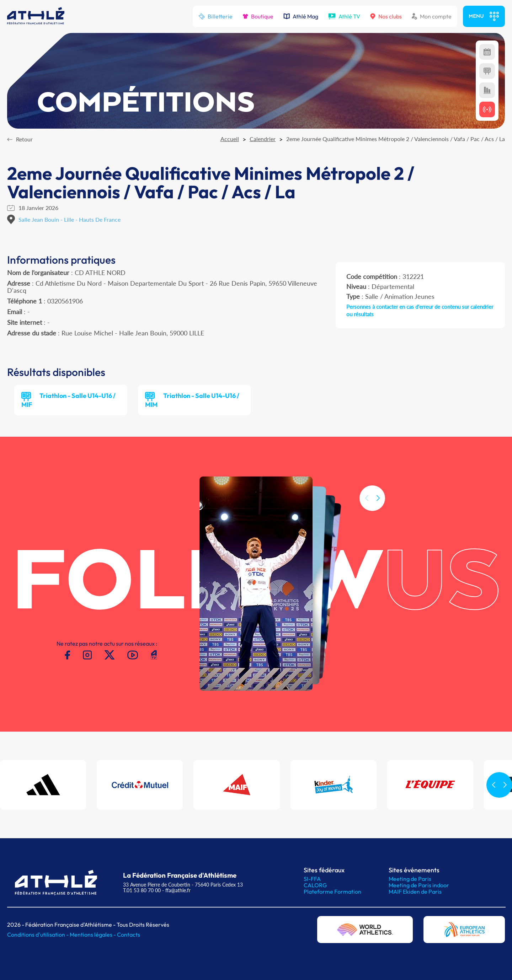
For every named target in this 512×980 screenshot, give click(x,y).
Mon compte (432, 16)
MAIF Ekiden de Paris (415, 892)
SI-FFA (312, 879)
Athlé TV (344, 16)
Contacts (129, 935)
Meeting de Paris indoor (419, 885)
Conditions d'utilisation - (38, 935)
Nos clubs (386, 16)
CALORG (315, 885)
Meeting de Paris (410, 879)
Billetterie (215, 16)
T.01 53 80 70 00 (142, 890)
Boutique (258, 16)
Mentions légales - (93, 935)
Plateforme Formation (332, 892)
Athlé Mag (301, 16)
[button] (378, 510)
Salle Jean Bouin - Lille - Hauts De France (70, 219)
